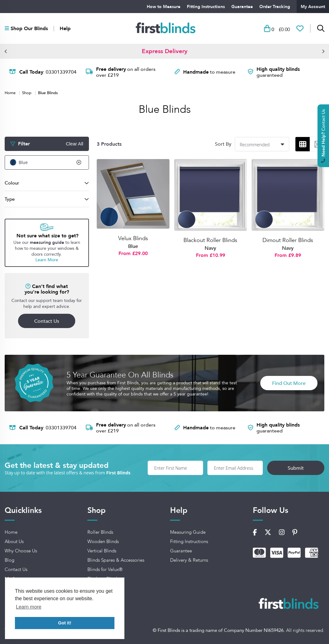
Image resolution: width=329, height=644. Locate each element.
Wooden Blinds (103, 541)
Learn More (47, 260)
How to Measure (164, 7)
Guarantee (242, 7)
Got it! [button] (65, 623)
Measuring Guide (188, 532)
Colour (12, 183)
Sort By (223, 144)
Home (11, 92)
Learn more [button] (29, 607)
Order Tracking (275, 7)
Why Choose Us (21, 551)
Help (65, 29)
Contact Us (47, 321)
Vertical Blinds (102, 551)
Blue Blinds (48, 93)
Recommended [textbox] (255, 145)
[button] (6, 51)
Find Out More (289, 383)
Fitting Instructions (206, 7)
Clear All (75, 144)
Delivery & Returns (189, 560)
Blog (9, 560)
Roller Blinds (100, 532)
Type (10, 199)
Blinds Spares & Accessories (116, 560)
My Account (313, 7)
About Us (14, 541)
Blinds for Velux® (105, 569)
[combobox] (262, 144)
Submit (296, 468)
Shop (27, 92)
